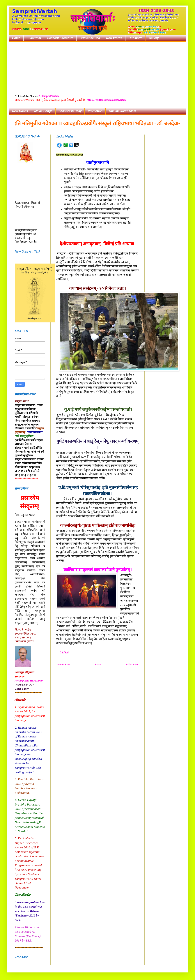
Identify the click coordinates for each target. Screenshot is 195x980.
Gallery (154, 38)
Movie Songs (43, 111)
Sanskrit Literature (60, 38)
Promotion (95, 111)
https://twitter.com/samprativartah (106, 100)
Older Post (132, 665)
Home (16, 38)
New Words (114, 38)
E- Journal (34, 38)
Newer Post (64, 665)
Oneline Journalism (122, 111)
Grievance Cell (90, 38)
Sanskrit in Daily (70, 111)
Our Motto (135, 38)
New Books (20, 111)
